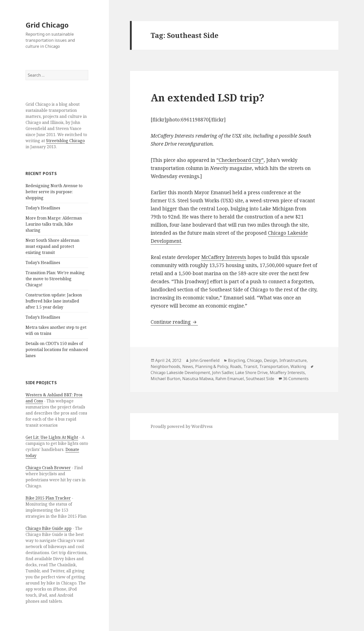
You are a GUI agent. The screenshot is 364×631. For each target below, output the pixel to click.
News (188, 366)
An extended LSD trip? (208, 97)
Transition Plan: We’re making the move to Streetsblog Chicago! (55, 279)
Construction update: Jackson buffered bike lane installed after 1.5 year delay (54, 301)
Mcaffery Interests (287, 373)
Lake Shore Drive (251, 373)
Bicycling (236, 360)
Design (271, 360)
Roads (236, 366)
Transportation (274, 366)
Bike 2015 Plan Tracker (48, 498)
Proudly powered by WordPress (182, 426)
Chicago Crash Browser (48, 468)
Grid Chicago (47, 25)
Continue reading (174, 322)
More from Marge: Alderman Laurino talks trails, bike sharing (54, 224)
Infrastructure (293, 360)
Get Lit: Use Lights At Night (52, 437)
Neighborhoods (165, 366)
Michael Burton (165, 379)
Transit (250, 366)
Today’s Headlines (43, 208)
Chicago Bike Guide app (49, 528)
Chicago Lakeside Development (180, 373)
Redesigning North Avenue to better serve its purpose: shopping (54, 192)
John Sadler (223, 373)
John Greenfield (205, 360)
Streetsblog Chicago (65, 141)
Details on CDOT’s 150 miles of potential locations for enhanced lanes (57, 350)
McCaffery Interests (224, 257)
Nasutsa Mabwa (198, 379)
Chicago (254, 360)
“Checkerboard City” (240, 160)
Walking (298, 366)
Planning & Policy (212, 366)
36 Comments (296, 379)
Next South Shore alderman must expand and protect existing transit (52, 246)
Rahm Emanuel (230, 379)
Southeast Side (260, 379)
